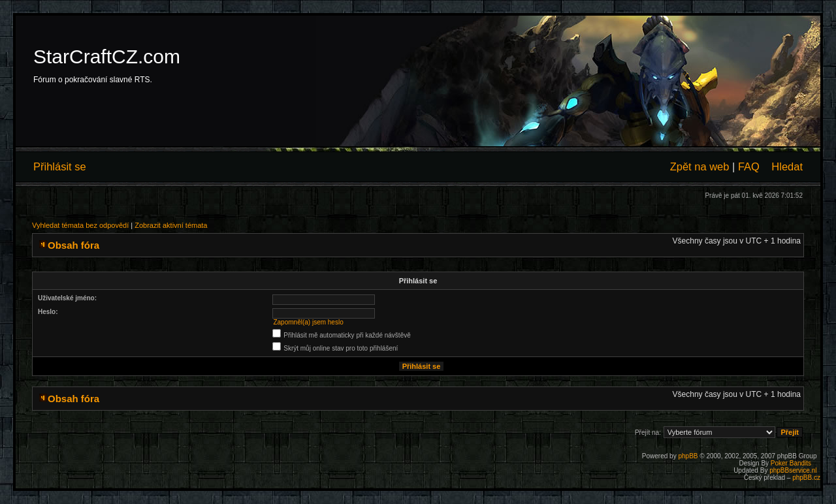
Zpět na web (700, 166)
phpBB (688, 456)
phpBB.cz (806, 478)
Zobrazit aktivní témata (171, 225)
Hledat (787, 166)
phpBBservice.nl (793, 470)
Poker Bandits (791, 463)
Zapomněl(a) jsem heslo (308, 322)
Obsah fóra (73, 245)
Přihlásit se (60, 166)
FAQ (749, 166)
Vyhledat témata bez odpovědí (80, 225)
